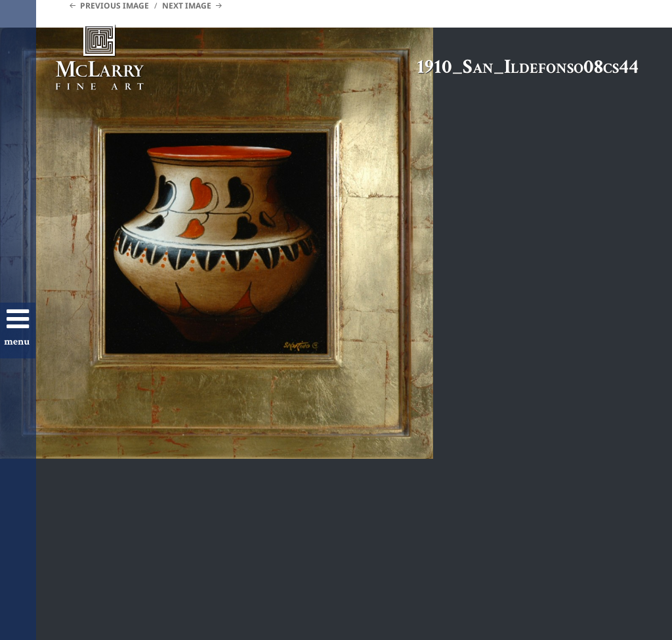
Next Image (187, 6)
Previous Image (115, 6)
